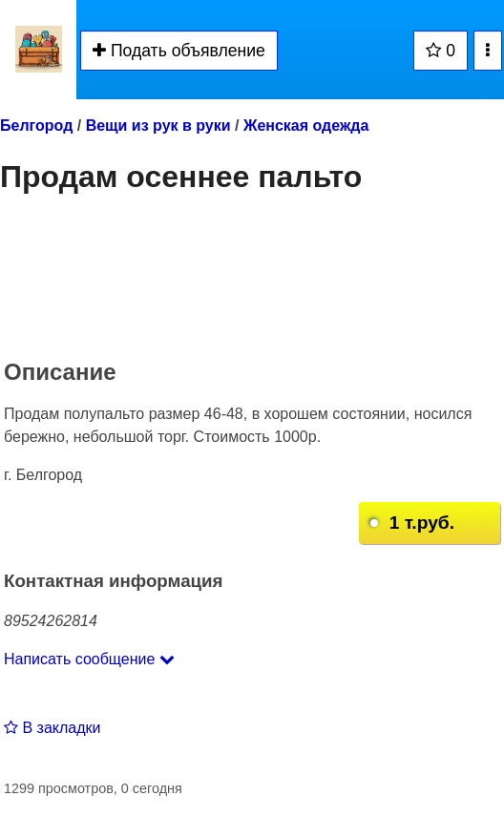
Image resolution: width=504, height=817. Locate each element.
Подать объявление (179, 51)
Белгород (36, 126)
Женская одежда (306, 126)
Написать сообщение (89, 659)
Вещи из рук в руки (158, 126)
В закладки (52, 728)
